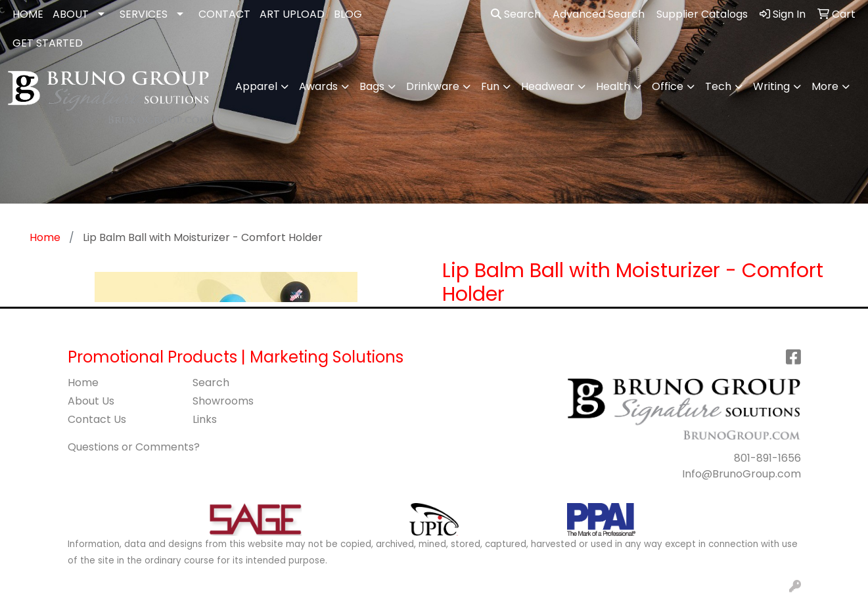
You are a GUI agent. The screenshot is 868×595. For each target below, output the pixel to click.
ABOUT (71, 14)
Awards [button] (318, 86)
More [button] (825, 86)
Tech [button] (718, 86)
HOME (28, 14)
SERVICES (144, 14)
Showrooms (223, 401)
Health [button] (613, 86)
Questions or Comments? (134, 447)
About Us (91, 401)
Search (516, 14)
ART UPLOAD (292, 14)
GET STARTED (48, 43)
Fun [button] (490, 86)
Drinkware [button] (433, 86)
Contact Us (97, 419)
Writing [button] (771, 86)
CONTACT (224, 14)
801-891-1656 (767, 458)
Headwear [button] (548, 86)
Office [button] (668, 86)
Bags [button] (372, 86)
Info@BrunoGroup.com (742, 474)
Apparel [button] (256, 86)
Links (205, 419)
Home (83, 383)
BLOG (348, 14)
